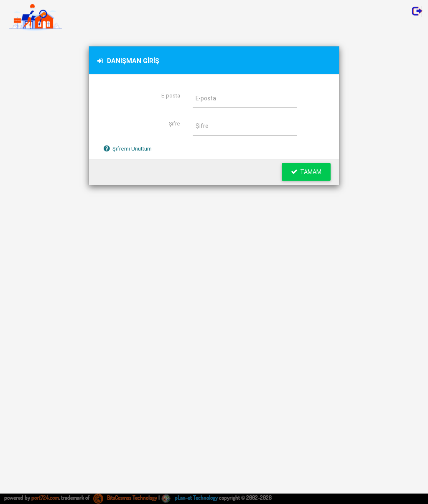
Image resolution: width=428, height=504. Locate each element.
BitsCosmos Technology (125, 498)
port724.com (45, 498)
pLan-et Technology (189, 498)
